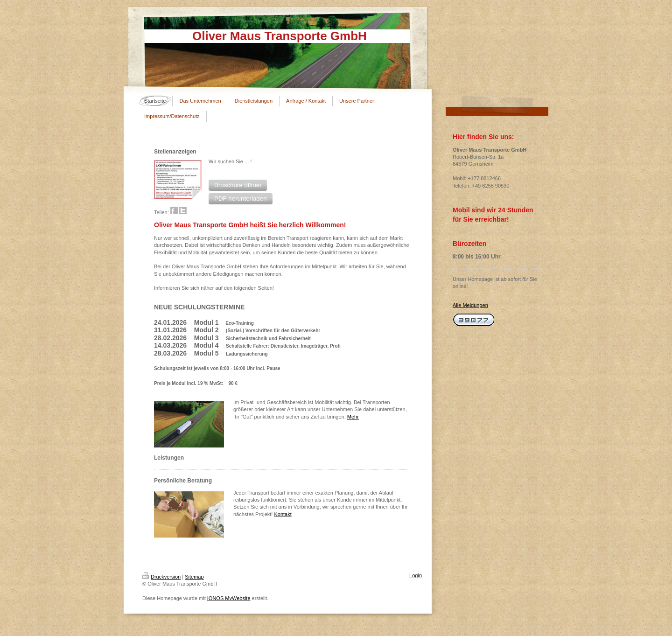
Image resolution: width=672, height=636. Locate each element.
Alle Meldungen (470, 305)
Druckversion (161, 577)
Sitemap (194, 577)
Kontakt (283, 514)
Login (416, 575)
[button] (238, 185)
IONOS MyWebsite (229, 598)
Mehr (353, 417)
